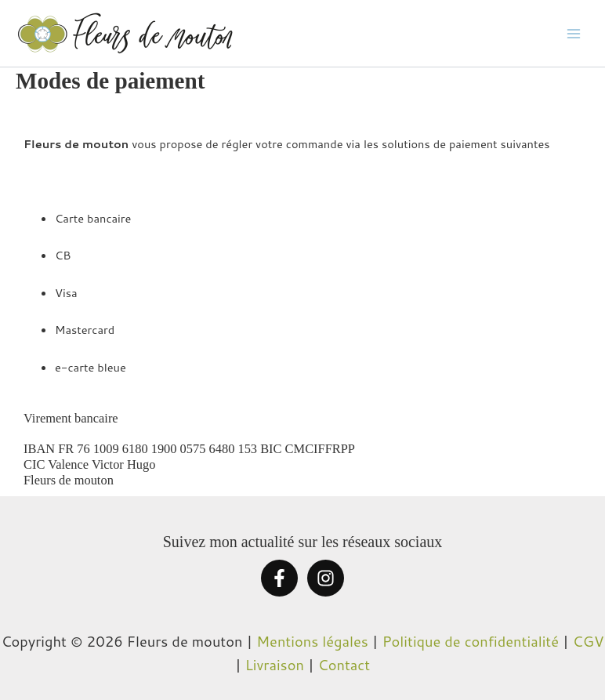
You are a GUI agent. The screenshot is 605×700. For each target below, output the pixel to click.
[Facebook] (279, 578)
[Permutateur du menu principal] (574, 33)
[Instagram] (326, 578)
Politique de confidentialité (471, 641)
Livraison (275, 665)
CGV (589, 641)
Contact (344, 665)
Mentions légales (312, 641)
